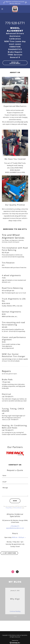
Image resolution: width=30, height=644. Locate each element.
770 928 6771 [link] (15, 23)
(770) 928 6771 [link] (15, 526)
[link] (15, 9)
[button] (3, 9)
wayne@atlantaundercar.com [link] (15, 528)
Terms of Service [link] (18, 508)
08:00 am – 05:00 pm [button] (18, 537)
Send (15, 501)
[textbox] (15, 476)
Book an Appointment (15, 63)
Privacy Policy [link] (9, 508)
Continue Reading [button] (15, 611)
